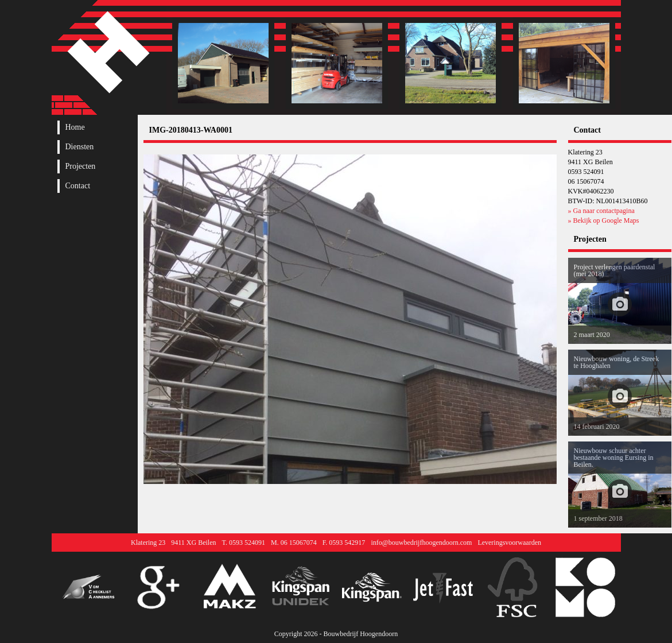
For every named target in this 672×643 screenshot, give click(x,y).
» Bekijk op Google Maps (604, 220)
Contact (78, 186)
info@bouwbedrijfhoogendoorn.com (421, 543)
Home (75, 127)
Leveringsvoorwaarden (509, 543)
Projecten (81, 166)
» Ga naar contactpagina (601, 211)
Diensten (80, 147)
